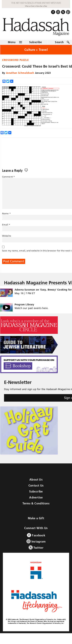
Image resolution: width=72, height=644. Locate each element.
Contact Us (36, 485)
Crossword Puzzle (15, 60)
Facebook (36, 535)
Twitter (36, 547)
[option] (50, 88)
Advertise (36, 497)
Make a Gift (36, 518)
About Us (36, 479)
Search (59, 42)
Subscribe (36, 42)
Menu (12, 42)
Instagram (36, 541)
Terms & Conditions (36, 503)
